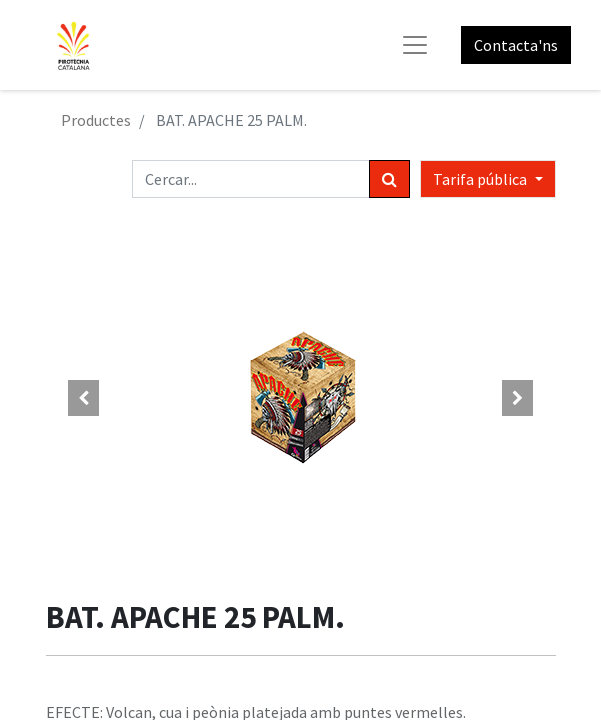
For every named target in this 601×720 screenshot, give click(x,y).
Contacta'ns (516, 45)
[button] (84, 398)
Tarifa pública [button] (481, 179)
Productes (96, 120)
